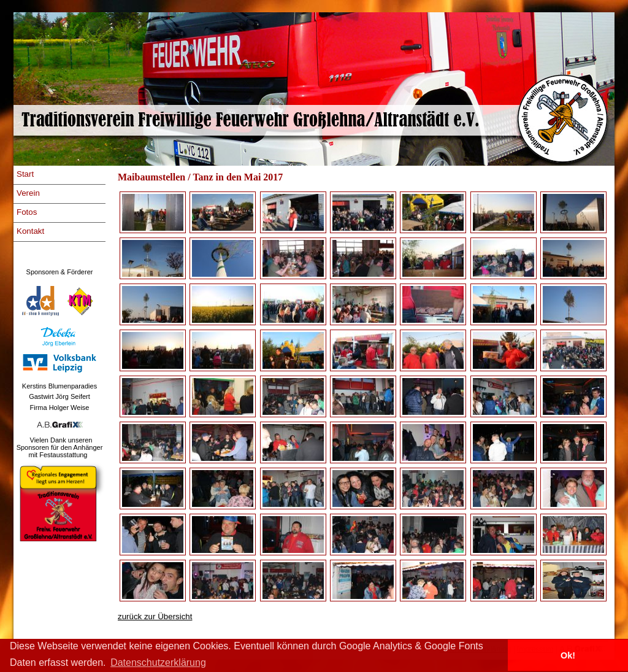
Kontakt (30, 231)
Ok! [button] (568, 655)
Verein (28, 193)
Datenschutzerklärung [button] (158, 662)
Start (25, 174)
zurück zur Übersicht (155, 616)
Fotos (27, 212)
